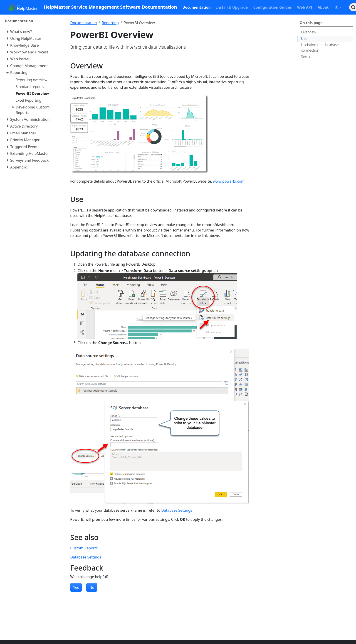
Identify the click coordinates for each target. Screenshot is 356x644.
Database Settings (177, 510)
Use (304, 38)
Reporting (110, 23)
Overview (309, 32)
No (92, 587)
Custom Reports (84, 548)
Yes (76, 587)
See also (308, 57)
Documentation (83, 23)
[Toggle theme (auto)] (338, 7)
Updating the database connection (320, 48)
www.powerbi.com (229, 181)
